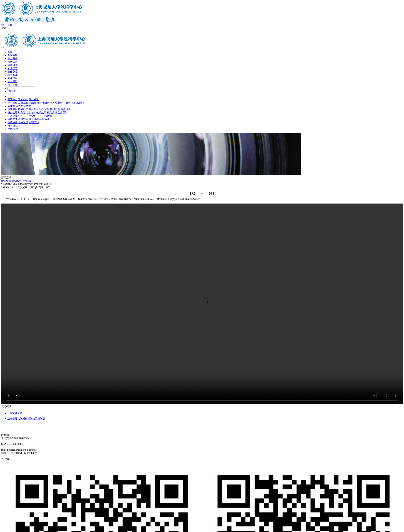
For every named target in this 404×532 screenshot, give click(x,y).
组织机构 (34, 103)
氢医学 (19, 106)
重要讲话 (12, 122)
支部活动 (34, 122)
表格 (10, 129)
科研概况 (12, 109)
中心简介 (12, 103)
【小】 (211, 193)
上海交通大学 (15, 413)
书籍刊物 (47, 116)
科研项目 (34, 109)
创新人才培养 (28, 113)
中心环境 (68, 103)
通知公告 (23, 99)
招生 (16, 126)
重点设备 (66, 109)
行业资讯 (34, 99)
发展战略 (23, 103)
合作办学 (23, 116)
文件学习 (23, 122)
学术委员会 (56, 103)
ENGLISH (7, 25)
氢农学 (27, 106)
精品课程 (52, 113)
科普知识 (23, 119)
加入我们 (12, 81)
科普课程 (34, 119)
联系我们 (79, 103)
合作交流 (12, 72)
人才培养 (12, 68)
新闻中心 (12, 99)
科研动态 (23, 109)
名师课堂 (62, 113)
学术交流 (12, 116)
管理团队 (44, 103)
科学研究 (12, 65)
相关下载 (12, 85)
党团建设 (12, 78)
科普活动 (44, 119)
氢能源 (11, 106)
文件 (16, 129)
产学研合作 (35, 116)
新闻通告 (12, 55)
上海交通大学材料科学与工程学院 (26, 419)
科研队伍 (12, 62)
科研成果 (44, 109)
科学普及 (12, 75)
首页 (10, 52)
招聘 (10, 126)
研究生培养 (14, 113)
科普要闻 (12, 119)
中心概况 (12, 58)
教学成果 (41, 113)
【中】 (202, 193)
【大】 (193, 193)
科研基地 (55, 109)
